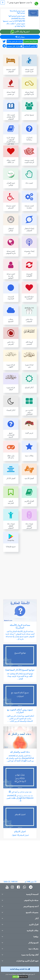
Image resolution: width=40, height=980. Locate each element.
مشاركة (20, 37)
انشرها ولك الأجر (20, 32)
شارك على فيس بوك (15, 41)
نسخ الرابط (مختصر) (31, 41)
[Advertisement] (20, 574)
